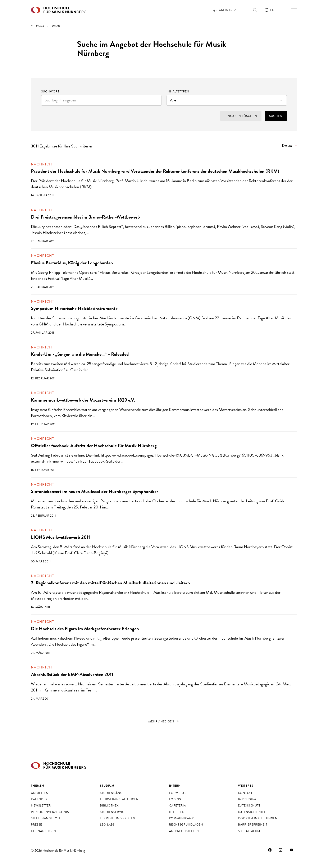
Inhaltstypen (178, 91)
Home (40, 26)
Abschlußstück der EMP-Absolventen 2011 (72, 674)
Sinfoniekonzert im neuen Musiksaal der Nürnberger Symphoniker (95, 491)
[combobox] (101, 100)
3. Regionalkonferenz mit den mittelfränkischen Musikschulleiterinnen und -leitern (110, 583)
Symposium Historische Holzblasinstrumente (74, 308)
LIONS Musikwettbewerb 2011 (60, 537)
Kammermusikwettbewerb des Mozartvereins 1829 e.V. (83, 400)
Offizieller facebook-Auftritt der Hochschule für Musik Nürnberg (94, 446)
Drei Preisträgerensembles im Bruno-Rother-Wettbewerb (85, 217)
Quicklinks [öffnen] (225, 10)
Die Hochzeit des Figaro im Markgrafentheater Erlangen (85, 629)
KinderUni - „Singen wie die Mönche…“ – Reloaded (80, 354)
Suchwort (50, 91)
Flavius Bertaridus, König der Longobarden (72, 263)
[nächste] (164, 721)
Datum (287, 146)
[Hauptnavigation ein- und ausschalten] (294, 10)
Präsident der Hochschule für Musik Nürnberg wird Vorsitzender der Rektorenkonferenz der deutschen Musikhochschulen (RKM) (155, 171)
